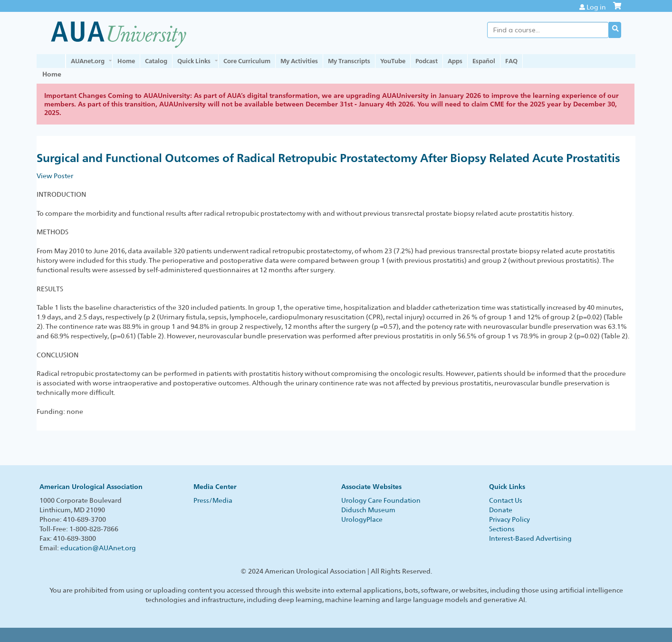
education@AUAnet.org (98, 548)
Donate (501, 510)
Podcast (427, 61)
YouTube (393, 61)
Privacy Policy (509, 519)
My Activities (299, 61)
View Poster (55, 176)
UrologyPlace (362, 519)
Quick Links (194, 61)
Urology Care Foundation (381, 500)
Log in (596, 7)
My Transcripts (349, 61)
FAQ (511, 61)
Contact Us (506, 500)
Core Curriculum (247, 61)
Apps (455, 61)
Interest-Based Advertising (530, 538)
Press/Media (213, 500)
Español (484, 61)
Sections (502, 529)
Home (126, 61)
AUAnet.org (88, 61)
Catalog (156, 61)
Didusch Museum (368, 510)
